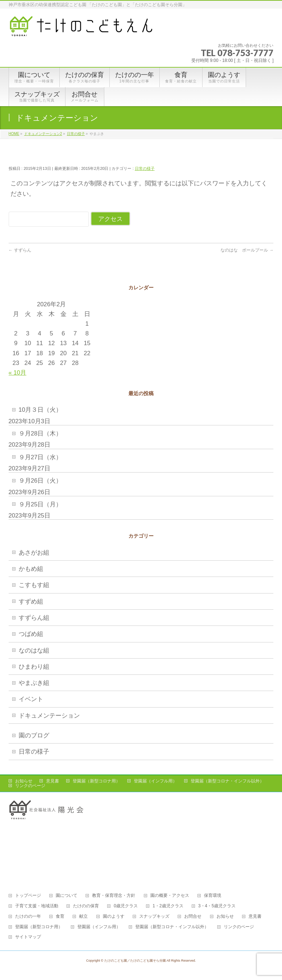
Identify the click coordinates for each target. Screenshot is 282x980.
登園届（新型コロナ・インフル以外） (227, 781)
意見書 (53, 781)
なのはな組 (34, 651)
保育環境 (213, 896)
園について (67, 896)
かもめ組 (31, 569)
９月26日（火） (40, 481)
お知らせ (24, 781)
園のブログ (34, 735)
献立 (83, 916)
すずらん (22, 250)
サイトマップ (28, 937)
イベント (31, 699)
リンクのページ (30, 786)
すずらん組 (34, 618)
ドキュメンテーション (49, 716)
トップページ (28, 896)
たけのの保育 (86, 906)
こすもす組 (34, 585)
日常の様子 (145, 168)
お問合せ (193, 916)
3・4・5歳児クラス (217, 906)
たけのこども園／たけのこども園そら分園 (135, 961)
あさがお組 (34, 553)
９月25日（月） (40, 504)
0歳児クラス (126, 906)
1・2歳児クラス (168, 906)
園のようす (114, 916)
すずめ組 (31, 602)
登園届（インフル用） (155, 781)
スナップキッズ (154, 916)
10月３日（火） (40, 410)
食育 (60, 916)
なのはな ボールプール (247, 250)
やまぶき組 (34, 683)
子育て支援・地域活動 (37, 906)
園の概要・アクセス (170, 896)
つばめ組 (31, 634)
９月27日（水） (40, 457)
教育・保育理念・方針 (114, 896)
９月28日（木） (40, 433)
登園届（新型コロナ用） (96, 781)
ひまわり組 (34, 667)
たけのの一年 (28, 916)
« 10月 (18, 373)
